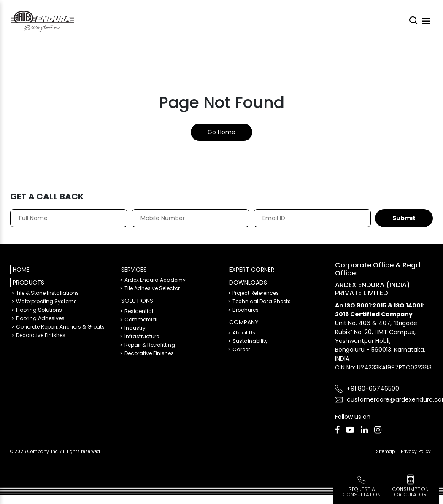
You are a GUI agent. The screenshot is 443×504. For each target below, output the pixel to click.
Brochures (246, 310)
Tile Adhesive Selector (152, 288)
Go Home (221, 132)
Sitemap (385, 451)
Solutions (137, 301)
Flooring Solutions (39, 310)
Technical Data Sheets (262, 301)
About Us (244, 333)
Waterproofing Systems (46, 301)
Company (244, 322)
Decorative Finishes (41, 335)
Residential (139, 311)
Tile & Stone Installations (47, 293)
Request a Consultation (362, 492)
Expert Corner (252, 270)
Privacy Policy (416, 451)
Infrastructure (142, 336)
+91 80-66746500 (373, 388)
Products (28, 283)
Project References (256, 293)
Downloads (248, 283)
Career (241, 349)
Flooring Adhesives (40, 318)
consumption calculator (411, 492)
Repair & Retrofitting (150, 345)
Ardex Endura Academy (155, 280)
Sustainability (250, 341)
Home (21, 270)
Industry (135, 328)
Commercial (141, 319)
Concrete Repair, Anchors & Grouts (60, 327)
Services (134, 270)
